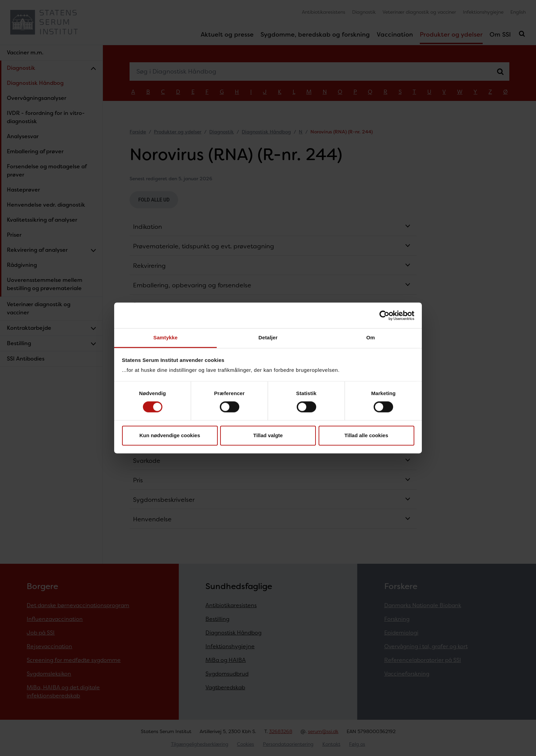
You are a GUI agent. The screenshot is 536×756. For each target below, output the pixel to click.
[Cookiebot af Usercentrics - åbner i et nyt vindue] (384, 315)
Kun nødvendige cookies (170, 435)
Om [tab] (370, 337)
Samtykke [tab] (166, 337)
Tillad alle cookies (366, 435)
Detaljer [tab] (268, 337)
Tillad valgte (268, 435)
